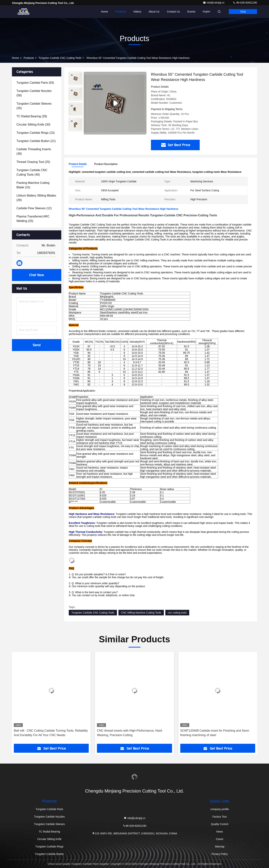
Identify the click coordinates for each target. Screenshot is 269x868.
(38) (34, 151)
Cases (220, 839)
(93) (35, 83)
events (191, 12)
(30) (33, 125)
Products (121, 12)
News (220, 832)
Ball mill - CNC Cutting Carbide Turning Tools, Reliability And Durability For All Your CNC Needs (51, 733)
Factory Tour (220, 817)
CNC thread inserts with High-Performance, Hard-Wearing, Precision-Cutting (130, 733)
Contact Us (173, 12)
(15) (36, 133)
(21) (36, 141)
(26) (34, 106)
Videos (137, 12)
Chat (243, 12)
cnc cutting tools (177, 613)
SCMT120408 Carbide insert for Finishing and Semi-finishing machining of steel (215, 733)
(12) (34, 208)
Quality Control (220, 824)
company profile (220, 809)
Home (105, 12)
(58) (34, 93)
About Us (154, 12)
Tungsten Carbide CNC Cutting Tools (60, 58)
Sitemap (220, 847)
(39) (32, 116)
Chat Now (37, 275)
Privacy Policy (220, 854)
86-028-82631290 (245, 3)
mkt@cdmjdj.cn (214, 3)
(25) (33, 162)
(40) (32, 172)
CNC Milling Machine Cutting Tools (141, 613)
